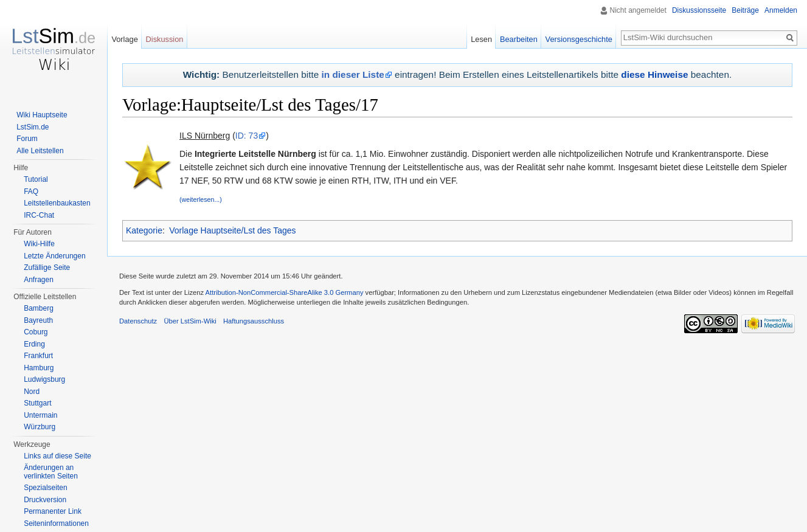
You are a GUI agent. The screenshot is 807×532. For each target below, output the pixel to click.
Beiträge (745, 10)
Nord (32, 392)
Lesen (481, 39)
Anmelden (781, 10)
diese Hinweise (654, 74)
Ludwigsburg (44, 379)
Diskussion (165, 39)
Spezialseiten (45, 488)
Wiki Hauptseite (42, 115)
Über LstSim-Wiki (190, 321)
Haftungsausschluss (254, 321)
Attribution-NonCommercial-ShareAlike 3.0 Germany (285, 292)
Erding (34, 344)
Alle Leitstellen (40, 151)
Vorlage (124, 39)
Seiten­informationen (56, 523)
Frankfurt (38, 356)
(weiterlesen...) (201, 199)
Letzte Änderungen (54, 256)
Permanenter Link (53, 511)
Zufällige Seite (47, 268)
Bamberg (39, 308)
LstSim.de (33, 127)
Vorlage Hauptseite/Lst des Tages (232, 230)
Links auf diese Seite (57, 456)
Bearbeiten (519, 39)
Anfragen (39, 280)
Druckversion (45, 500)
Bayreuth (38, 320)
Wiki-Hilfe (39, 244)
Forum (27, 139)
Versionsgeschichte (579, 39)
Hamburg (39, 368)
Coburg (36, 332)
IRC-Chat (39, 215)
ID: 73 (247, 136)
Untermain (40, 415)
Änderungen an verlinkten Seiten (51, 472)
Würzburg (40, 427)
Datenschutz (138, 321)
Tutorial (36, 179)
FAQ (31, 192)
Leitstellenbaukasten (57, 203)
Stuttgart (37, 403)
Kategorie (144, 230)
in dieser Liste (353, 74)
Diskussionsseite (699, 10)
